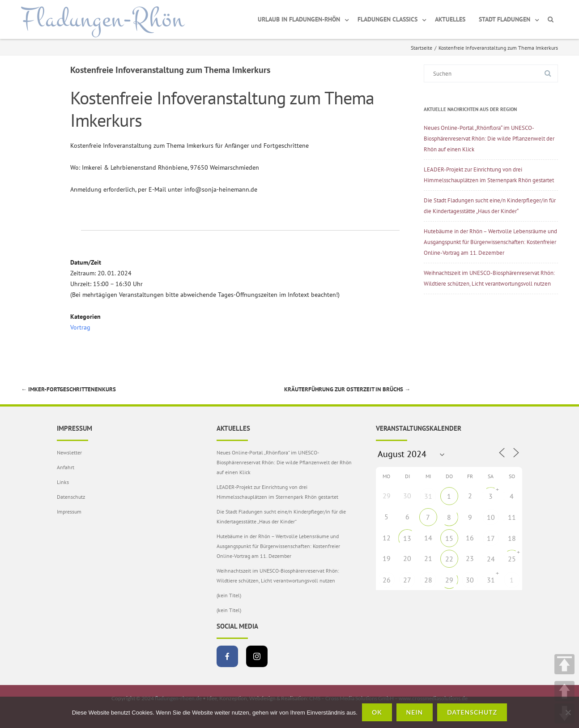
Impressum (69, 512)
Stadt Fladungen (504, 19)
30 (470, 580)
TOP (564, 664)
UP (564, 691)
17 (491, 538)
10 (491, 517)
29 (449, 580)
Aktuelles (450, 19)
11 (512, 517)
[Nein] (568, 712)
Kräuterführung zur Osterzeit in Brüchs (347, 389)
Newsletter (69, 452)
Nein (415, 712)
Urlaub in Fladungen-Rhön (299, 19)
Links (63, 482)
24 (491, 559)
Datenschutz (71, 497)
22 (449, 559)
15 (449, 538)
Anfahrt (66, 467)
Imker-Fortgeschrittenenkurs (68, 389)
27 (407, 580)
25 (512, 559)
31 (428, 496)
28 (428, 580)
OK (377, 712)
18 (512, 538)
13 (407, 538)
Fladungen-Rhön (103, 19)
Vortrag (80, 327)
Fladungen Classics (387, 19)
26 (387, 580)
